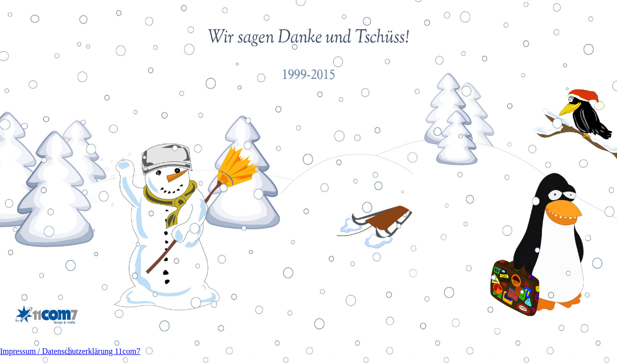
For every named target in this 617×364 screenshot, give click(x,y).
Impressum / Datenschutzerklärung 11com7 (70, 351)
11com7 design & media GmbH (46, 315)
